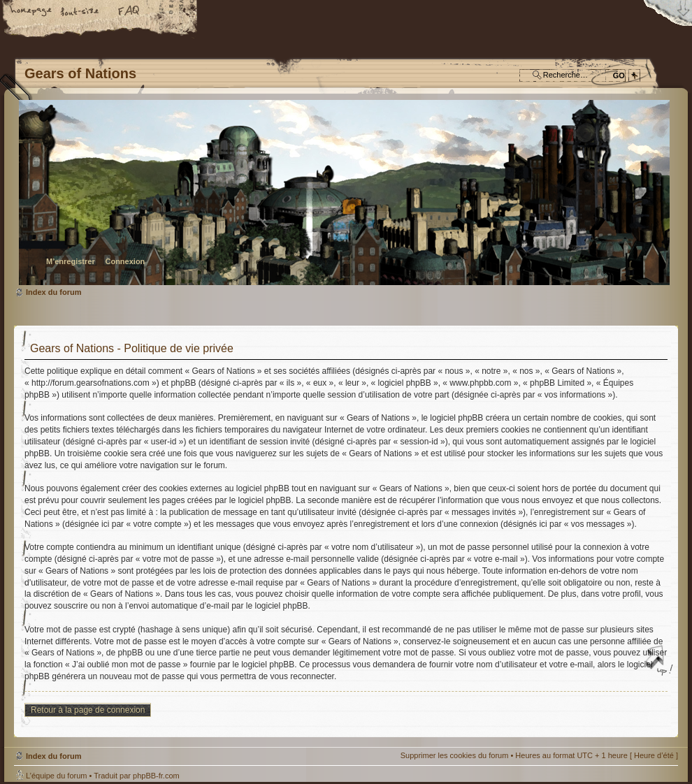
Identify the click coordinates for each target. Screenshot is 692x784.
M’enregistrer (71, 261)
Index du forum (344, 193)
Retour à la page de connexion (88, 710)
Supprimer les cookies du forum (455, 755)
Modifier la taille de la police (80, 12)
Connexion (125, 261)
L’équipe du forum (56, 776)
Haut (661, 662)
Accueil (31, 12)
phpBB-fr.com (156, 776)
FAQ (129, 12)
